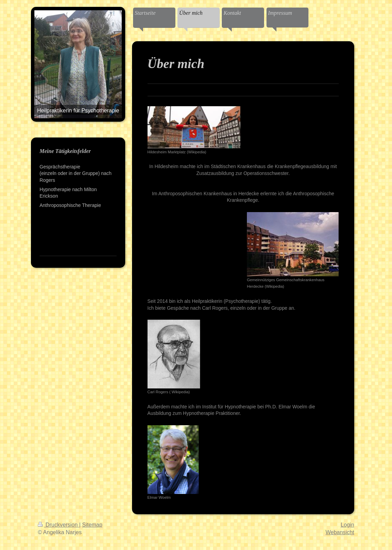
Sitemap (92, 525)
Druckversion (58, 525)
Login (347, 525)
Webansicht (340, 532)
